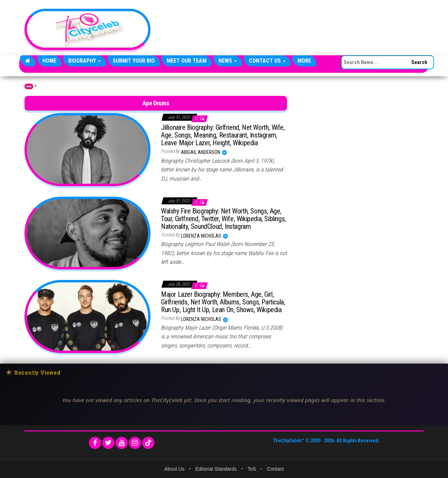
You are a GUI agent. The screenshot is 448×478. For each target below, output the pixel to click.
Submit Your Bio (134, 61)
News (228, 61)
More (304, 61)
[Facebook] (95, 443)
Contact (275, 469)
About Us (174, 469)
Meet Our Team (187, 61)
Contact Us (267, 61)
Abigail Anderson (201, 152)
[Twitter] (108, 443)
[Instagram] (135, 443)
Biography (85, 61)
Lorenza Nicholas (202, 236)
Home (49, 61)
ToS (252, 469)
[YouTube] (122, 443)
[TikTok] (148, 443)
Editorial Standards (216, 469)
